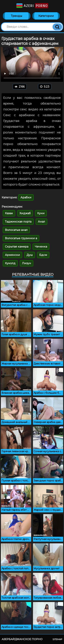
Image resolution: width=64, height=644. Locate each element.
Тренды (17, 16)
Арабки (26, 197)
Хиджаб (25, 213)
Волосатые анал (16, 230)
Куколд (10, 263)
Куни (41, 213)
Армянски (12, 255)
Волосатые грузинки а (21, 238)
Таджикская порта (18, 222)
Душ (30, 255)
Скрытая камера (17, 247)
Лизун (27, 263)
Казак (9, 213)
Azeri (32, 6)
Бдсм (43, 255)
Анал (41, 222)
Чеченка (41, 247)
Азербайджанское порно (22, 639)
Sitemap (57, 639)
